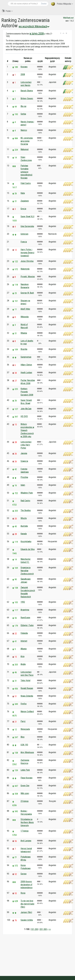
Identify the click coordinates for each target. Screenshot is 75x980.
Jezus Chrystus (27, 261)
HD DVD (24, 416)
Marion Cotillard (27, 712)
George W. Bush (27, 293)
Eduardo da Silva (28, 549)
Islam (23, 485)
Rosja (23, 893)
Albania (24, 649)
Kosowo (24, 67)
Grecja (23, 209)
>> (50, 929)
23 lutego (25, 801)
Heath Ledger (26, 373)
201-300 (43, 929)
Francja (24, 242)
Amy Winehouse (27, 752)
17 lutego (25, 831)
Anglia (23, 664)
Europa (23, 874)
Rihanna (24, 333)
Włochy (24, 518)
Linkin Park (25, 770)
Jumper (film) (26, 912)
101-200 (34, 929)
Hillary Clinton (26, 365)
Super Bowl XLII (27, 216)
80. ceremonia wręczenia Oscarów (27, 141)
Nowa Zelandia (27, 696)
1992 (23, 602)
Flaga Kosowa (26, 778)
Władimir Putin (27, 493)
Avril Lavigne (26, 841)
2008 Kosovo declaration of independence (27, 885)
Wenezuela (25, 729)
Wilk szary (25, 793)
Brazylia (24, 349)
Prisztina (24, 477)
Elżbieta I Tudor (27, 625)
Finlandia (24, 633)
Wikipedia (25, 317)
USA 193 (24, 745)
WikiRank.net (68, 18)
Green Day (25, 786)
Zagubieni (25, 201)
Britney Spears (27, 98)
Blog (22, 737)
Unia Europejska (27, 226)
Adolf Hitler (25, 309)
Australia (24, 526)
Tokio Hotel (25, 680)
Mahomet (25, 149)
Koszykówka (26, 541)
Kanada (24, 534)
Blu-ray (23, 106)
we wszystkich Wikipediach (34, 26)
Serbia (23, 114)
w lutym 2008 (37, 33)
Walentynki (25, 269)
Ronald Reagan (27, 688)
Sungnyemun (26, 357)
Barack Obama (27, 91)
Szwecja (24, 461)
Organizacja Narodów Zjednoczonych (27, 571)
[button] (61, 33)
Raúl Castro (25, 501)
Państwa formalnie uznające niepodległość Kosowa (26, 172)
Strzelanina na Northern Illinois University (27, 822)
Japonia (24, 453)
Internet (24, 641)
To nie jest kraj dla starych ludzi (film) (27, 904)
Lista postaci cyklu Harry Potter (26, 445)
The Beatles (26, 510)
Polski (7, 11)
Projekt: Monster (28, 277)
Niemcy (24, 130)
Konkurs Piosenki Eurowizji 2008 (27, 392)
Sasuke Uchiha (27, 920)
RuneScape (25, 618)
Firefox (24, 704)
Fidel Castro (26, 183)
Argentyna (25, 610)
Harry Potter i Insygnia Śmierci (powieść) (27, 253)
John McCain (26, 409)
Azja (22, 656)
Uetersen (24, 234)
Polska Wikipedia (62, 4)
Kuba (23, 193)
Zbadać (44, 4)
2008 (23, 74)
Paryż (23, 721)
